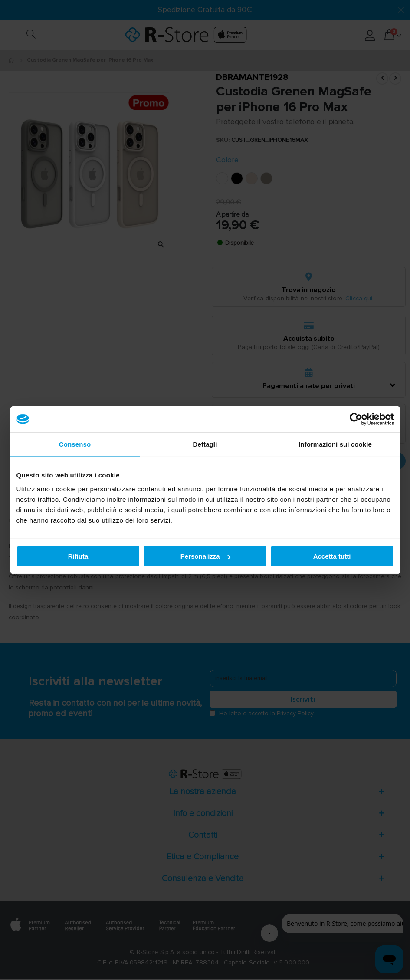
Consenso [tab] (75, 444)
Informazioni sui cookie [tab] (335, 444)
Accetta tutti (332, 556)
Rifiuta (78, 556)
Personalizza (205, 556)
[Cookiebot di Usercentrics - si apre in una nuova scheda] (356, 419)
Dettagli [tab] (205, 444)
